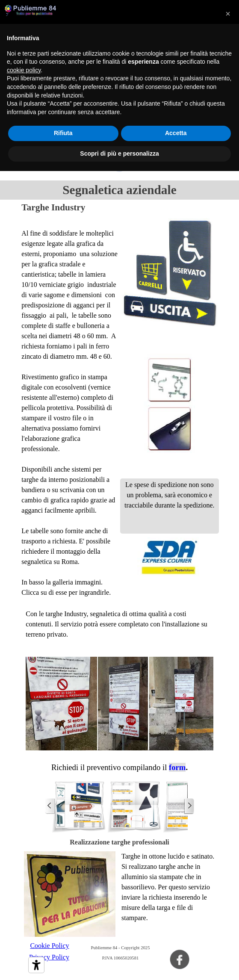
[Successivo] (189, 806)
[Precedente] (50, 806)
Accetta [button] (176, 133)
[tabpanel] (70, 408)
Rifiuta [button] (63, 133)
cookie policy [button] (24, 70)
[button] (79, 806)
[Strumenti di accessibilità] (36, 965)
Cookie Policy (49, 946)
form (177, 767)
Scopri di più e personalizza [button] (119, 153)
